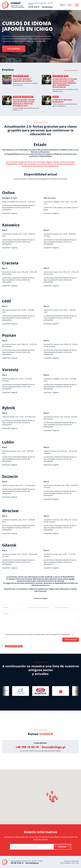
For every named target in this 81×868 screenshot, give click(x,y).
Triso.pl (77, 863)
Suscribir (62, 847)
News (26, 76)
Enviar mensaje (71, 640)
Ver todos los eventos (71, 70)
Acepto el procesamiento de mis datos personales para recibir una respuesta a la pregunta (40, 634)
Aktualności (17, 97)
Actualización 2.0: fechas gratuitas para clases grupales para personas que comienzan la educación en (65, 83)
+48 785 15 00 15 (34, 7)
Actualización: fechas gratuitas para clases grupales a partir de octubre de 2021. (24, 103)
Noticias (55, 97)
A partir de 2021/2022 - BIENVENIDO (63, 101)
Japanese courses (18, 76)
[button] (52, 792)
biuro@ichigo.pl (47, 7)
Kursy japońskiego (28, 97)
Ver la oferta (14, 49)
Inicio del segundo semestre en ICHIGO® (22, 80)
